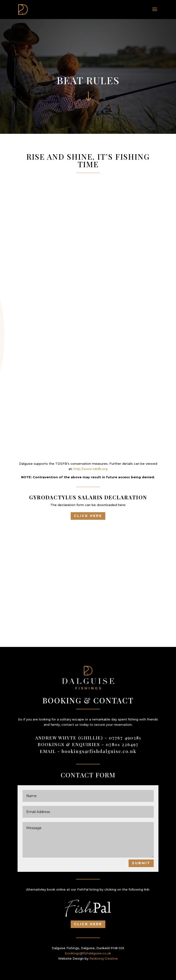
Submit (141, 863)
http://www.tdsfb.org (90, 469)
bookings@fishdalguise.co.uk (99, 751)
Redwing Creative (104, 958)
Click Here (88, 516)
